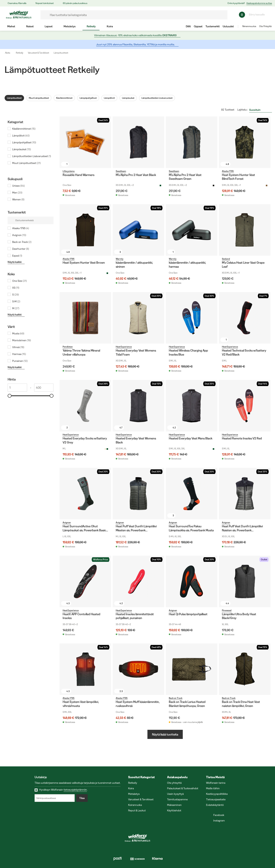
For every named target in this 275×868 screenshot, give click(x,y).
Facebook (217, 815)
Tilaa (82, 798)
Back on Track (176, 698)
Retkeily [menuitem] (91, 26)
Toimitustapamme (177, 799)
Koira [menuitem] (110, 26)
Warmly (120, 259)
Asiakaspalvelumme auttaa (259, 3)
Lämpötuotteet (61, 53)
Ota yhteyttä (174, 783)
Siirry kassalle (258, 14)
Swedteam (121, 171)
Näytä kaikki (16, 262)
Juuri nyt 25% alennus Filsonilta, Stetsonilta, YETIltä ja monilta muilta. (137, 44)
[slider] (10, 396)
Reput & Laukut (137, 810)
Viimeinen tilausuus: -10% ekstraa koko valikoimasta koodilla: (137, 35)
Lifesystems (69, 171)
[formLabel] (134, 15)
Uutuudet (228, 26)
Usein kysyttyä (175, 794)
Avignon (67, 522)
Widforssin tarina (216, 783)
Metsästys (134, 794)
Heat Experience (124, 347)
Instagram (217, 821)
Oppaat (198, 26)
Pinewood (227, 610)
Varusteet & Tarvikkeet (38, 53)
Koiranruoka (135, 805)
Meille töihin (213, 788)
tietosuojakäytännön (75, 790)
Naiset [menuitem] (30, 26)
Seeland (226, 259)
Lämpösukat (128, 98)
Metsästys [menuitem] (69, 26)
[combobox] (261, 110)
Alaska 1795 (228, 171)
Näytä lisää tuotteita (165, 734)
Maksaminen (174, 805)
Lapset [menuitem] (48, 26)
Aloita (10, 53)
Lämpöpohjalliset (88, 98)
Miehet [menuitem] (11, 26)
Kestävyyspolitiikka (217, 794)
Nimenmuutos (249, 26)
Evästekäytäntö (215, 805)
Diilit (188, 26)
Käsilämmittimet (64, 98)
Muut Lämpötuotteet (39, 98)
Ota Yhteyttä (265, 26)
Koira (131, 788)
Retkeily (20, 53)
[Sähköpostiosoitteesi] (55, 798)
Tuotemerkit (213, 26)
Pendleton (68, 347)
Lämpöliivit (109, 98)
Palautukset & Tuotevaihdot (183, 788)
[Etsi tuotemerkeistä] (31, 220)
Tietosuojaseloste (216, 799)
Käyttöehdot (174, 810)
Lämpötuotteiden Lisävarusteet (157, 98)
